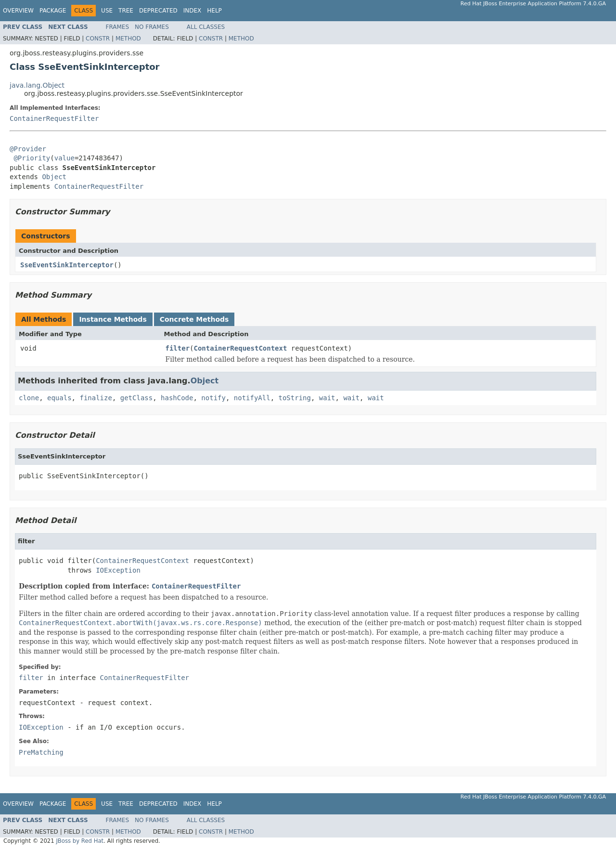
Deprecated (158, 11)
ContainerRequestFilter (54, 118)
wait (327, 398)
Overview (18, 11)
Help (214, 11)
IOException (118, 570)
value (64, 158)
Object (54, 177)
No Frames (152, 27)
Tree (126, 11)
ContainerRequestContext (241, 348)
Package (53, 11)
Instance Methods (113, 319)
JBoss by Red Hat (80, 841)
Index (192, 11)
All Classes (206, 27)
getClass (136, 398)
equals (59, 398)
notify (213, 398)
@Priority (32, 158)
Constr (98, 39)
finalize (96, 398)
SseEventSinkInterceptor (67, 265)
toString (295, 398)
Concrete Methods (194, 319)
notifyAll (252, 398)
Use (107, 11)
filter (178, 348)
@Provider (28, 149)
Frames (118, 27)
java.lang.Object (37, 85)
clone (29, 398)
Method (128, 39)
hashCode (177, 398)
